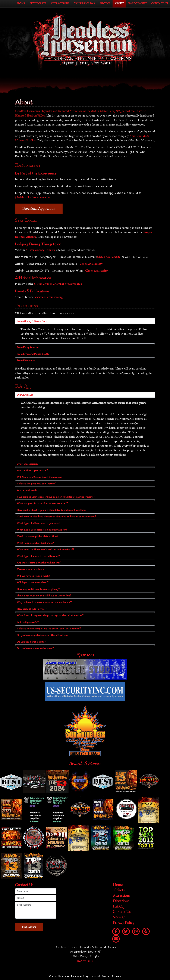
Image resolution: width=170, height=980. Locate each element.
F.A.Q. (118, 906)
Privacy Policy (124, 922)
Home (21, 4)
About (119, 4)
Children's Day (84, 4)
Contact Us (160, 4)
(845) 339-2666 (85, 961)
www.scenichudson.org (49, 297)
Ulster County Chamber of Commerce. (58, 284)
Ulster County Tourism (41, 250)
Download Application (39, 209)
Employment (138, 4)
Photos (105, 4)
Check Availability (109, 257)
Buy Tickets (38, 4)
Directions (121, 901)
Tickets (119, 890)
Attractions (60, 4)
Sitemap (119, 917)
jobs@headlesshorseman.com (33, 197)
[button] (85, 321)
